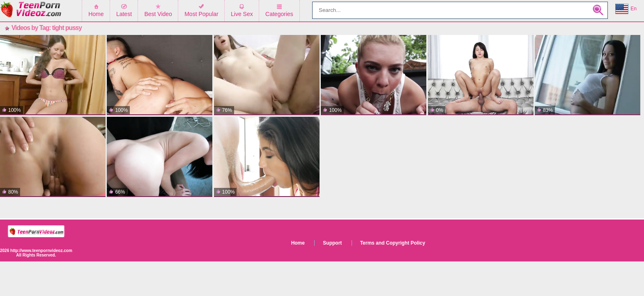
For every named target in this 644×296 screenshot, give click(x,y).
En (626, 9)
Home (96, 14)
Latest (124, 14)
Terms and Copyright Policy (393, 243)
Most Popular (201, 14)
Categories (279, 14)
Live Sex (242, 14)
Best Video (158, 14)
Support (332, 243)
